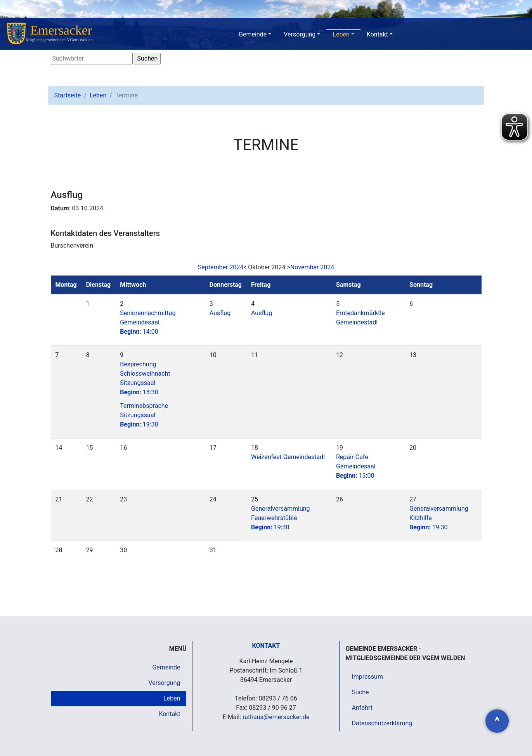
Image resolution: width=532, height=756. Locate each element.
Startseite (68, 95)
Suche (360, 692)
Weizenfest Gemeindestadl (288, 457)
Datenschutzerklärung (382, 723)
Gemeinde (253, 34)
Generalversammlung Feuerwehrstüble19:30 (281, 518)
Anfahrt (362, 708)
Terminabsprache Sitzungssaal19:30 (144, 415)
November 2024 (312, 267)
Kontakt (377, 34)
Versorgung (300, 34)
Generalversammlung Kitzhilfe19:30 (439, 518)
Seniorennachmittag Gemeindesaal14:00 (148, 322)
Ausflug (220, 313)
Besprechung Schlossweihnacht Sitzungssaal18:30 (145, 378)
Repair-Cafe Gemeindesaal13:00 (356, 466)
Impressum (367, 677)
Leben (341, 34)
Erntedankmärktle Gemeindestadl (360, 318)
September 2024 (221, 267)
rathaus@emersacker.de (276, 717)
